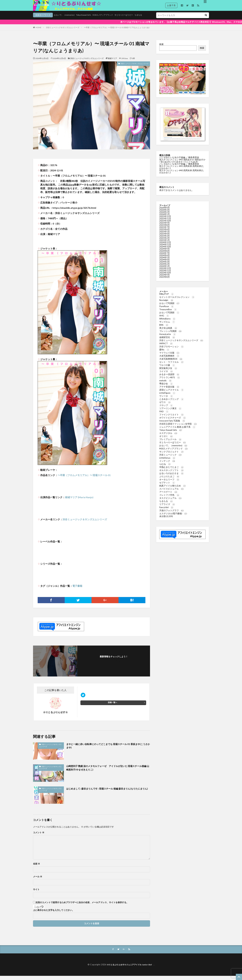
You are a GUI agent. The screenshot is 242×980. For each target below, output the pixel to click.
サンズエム (167, 326)
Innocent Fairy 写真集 (172, 425)
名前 (37, 868)
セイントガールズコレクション (177, 301)
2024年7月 (165, 257)
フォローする (114, 664)
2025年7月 (165, 231)
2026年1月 (165, 218)
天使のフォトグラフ (172, 514)
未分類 (163, 520)
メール (38, 880)
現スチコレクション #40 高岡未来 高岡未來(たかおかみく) (182, 175)
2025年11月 (165, 222)
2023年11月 (165, 274)
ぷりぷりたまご (169, 480)
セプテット (167, 486)
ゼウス (165, 406)
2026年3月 (165, 214)
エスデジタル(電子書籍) (173, 517)
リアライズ (167, 508)
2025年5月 (165, 235)
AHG (164, 319)
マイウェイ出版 (169, 356)
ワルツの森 (167, 369)
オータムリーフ (169, 483)
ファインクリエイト (172, 418)
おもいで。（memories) (45, 20)
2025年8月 (165, 229)
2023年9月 (165, 279)
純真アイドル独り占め (173, 489)
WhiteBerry (167, 322)
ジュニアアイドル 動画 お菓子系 (177, 431)
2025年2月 (165, 242)
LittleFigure (167, 397)
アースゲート (168, 496)
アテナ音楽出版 (169, 391)
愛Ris (164, 353)
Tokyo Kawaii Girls (66, 20)
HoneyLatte (168, 338)
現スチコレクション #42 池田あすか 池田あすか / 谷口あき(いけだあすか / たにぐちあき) (182, 164)
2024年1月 (165, 270)
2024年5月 (165, 261)
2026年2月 (165, 216)
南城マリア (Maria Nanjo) (79, 501)
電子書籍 (77, 590)
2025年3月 (165, 240)
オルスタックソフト (172, 474)
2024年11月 (165, 248)
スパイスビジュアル (172, 493)
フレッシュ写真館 (170, 335)
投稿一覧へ (113, 708)
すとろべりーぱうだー (113, 20)
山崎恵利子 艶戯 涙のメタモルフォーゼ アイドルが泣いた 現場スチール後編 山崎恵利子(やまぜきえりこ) (107, 772)
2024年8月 (165, 255)
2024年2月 (165, 268)
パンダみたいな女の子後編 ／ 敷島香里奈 (179, 161)
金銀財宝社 (167, 341)
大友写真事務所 (169, 360)
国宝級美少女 (168, 372)
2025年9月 (165, 227)
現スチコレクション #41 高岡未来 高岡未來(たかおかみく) (182, 171)
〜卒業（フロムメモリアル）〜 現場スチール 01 (84, 479)
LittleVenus (167, 462)
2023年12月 (165, 272)
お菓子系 (171, 5)
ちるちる (129, 20)
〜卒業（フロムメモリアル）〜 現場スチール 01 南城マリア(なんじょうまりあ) (117, 31)
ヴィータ (166, 400)
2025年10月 (165, 224)
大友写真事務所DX (171, 363)
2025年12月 (165, 220)
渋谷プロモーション (172, 350)
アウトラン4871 (170, 381)
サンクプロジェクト (172, 455)
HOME (39, 31)
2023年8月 (165, 281)
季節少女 (166, 387)
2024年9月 (165, 253)
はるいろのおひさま (172, 477)
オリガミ (166, 440)
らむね (165, 468)
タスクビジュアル (170, 502)
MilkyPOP (167, 298)
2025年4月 (165, 237)
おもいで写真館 (169, 307)
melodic (166, 384)
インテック (167, 465)
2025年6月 (165, 233)
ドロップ (166, 409)
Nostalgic (166, 304)
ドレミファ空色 (169, 499)
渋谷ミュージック (170, 459)
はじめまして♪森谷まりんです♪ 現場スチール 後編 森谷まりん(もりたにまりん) (108, 794)
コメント (39, 836)
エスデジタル (168, 437)
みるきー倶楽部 (169, 378)
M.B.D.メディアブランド (89, 20)
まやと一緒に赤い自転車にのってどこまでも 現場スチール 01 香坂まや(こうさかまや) (107, 750)
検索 (161, 48)
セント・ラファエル (172, 366)
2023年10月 (165, 276)
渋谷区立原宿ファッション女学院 (178, 428)
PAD (164, 415)
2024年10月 (165, 250)
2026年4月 (165, 211)
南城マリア (112, 62)
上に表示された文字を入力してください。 (54, 914)
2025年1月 (165, 244)
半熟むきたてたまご (172, 471)
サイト (36, 893)
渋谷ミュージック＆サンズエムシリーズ (63, 31)
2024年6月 (165, 259)
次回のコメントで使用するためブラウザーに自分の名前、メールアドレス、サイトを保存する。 (82, 906)
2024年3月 (165, 266)
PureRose (167, 310)
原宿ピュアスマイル (172, 394)
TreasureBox (168, 313)
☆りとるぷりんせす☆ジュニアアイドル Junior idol (130, 969)
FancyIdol (166, 511)
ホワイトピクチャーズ (173, 421)
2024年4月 (165, 263)
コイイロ (166, 375)
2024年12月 (165, 246)
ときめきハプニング (172, 403)
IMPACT (166, 347)
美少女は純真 (168, 332)
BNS (164, 329)
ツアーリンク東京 (170, 412)
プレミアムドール (170, 443)
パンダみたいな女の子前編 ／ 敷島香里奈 (179, 168)
